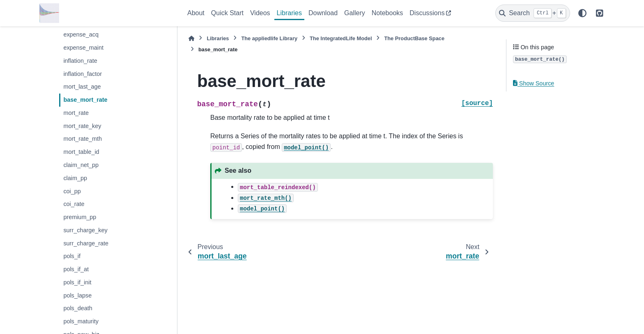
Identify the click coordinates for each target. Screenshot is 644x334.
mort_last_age (82, 87)
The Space (414, 38)
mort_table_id (81, 152)
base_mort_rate (85, 100)
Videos (260, 13)
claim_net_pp (81, 165)
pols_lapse (77, 295)
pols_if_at (76, 269)
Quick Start (227, 13)
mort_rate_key (82, 126)
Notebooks (388, 13)
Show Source (534, 83)
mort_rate (76, 113)
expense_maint (83, 48)
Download (323, 13)
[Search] (533, 13)
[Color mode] (582, 13)
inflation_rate (80, 61)
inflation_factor (83, 74)
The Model (341, 38)
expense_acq (81, 34)
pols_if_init (77, 282)
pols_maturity (81, 321)
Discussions (427, 13)
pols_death (78, 308)
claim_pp (75, 178)
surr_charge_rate (86, 243)
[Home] (191, 38)
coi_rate (74, 204)
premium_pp (80, 217)
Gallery (355, 13)
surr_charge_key (85, 230)
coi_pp (72, 191)
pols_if (72, 256)
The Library (269, 38)
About (196, 13)
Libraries (289, 13)
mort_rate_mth (83, 139)
